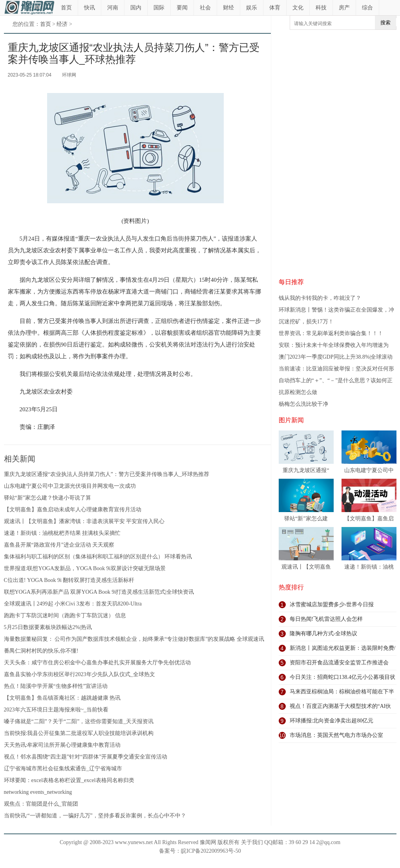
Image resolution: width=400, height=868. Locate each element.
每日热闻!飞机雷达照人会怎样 (326, 619)
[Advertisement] (313, 153)
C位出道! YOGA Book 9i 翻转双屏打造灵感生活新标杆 (69, 580)
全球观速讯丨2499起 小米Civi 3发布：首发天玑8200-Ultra (73, 604)
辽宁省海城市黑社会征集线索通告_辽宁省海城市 (63, 769)
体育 (275, 8)
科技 (321, 8)
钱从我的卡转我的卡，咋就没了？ (320, 298)
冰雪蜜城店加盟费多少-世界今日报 (332, 604)
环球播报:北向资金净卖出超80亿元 (332, 721)
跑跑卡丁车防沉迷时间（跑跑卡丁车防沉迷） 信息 (65, 615)
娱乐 (252, 8)
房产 (344, 8)
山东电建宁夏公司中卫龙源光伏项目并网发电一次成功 (70, 486)
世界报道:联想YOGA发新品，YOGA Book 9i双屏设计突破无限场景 (85, 568)
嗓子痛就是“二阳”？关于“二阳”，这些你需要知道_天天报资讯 (79, 721)
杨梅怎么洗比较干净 (303, 404)
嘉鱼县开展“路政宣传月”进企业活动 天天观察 (59, 545)
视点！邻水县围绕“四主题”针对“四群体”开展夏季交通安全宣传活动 (86, 757)
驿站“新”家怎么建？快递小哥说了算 (47, 498)
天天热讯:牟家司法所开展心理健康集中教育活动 (62, 745)
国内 (136, 8)
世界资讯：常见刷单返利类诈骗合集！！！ (331, 333)
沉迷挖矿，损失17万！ (306, 322)
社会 (205, 8)
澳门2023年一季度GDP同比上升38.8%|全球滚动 (336, 357)
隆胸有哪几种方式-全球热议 (324, 634)
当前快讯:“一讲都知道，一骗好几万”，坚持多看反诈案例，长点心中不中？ (95, 816)
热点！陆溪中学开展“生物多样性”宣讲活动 (56, 686)
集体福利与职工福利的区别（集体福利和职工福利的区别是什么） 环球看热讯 (98, 557)
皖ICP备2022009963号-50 (211, 851)
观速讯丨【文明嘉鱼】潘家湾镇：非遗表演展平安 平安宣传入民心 (84, 521)
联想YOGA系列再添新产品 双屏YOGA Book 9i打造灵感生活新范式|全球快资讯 (99, 592)
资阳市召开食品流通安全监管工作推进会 (339, 663)
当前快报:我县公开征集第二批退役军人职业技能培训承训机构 (79, 733)
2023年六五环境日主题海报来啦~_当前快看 (56, 710)
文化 (298, 8)
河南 (113, 8)
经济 (62, 24)
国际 (159, 8)
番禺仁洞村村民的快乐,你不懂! (41, 651)
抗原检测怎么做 (298, 392)
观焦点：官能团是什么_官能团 (41, 804)
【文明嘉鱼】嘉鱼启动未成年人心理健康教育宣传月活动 (73, 510)
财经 (228, 8)
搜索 (385, 23)
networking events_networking (38, 792)
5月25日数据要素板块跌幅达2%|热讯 (48, 627)
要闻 (182, 8)
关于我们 (252, 842)
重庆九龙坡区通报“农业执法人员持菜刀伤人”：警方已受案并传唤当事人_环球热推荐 (107, 474)
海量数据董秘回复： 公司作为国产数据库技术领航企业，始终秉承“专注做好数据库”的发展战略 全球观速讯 (134, 639)
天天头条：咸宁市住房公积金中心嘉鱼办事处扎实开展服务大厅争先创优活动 (97, 663)
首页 (66, 8)
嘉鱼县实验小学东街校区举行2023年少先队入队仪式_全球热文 (79, 674)
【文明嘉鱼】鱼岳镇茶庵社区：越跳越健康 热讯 (62, 698)
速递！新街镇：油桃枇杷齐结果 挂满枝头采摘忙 (62, 533)
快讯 (89, 8)
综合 (367, 8)
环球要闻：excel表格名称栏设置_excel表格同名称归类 (69, 780)
